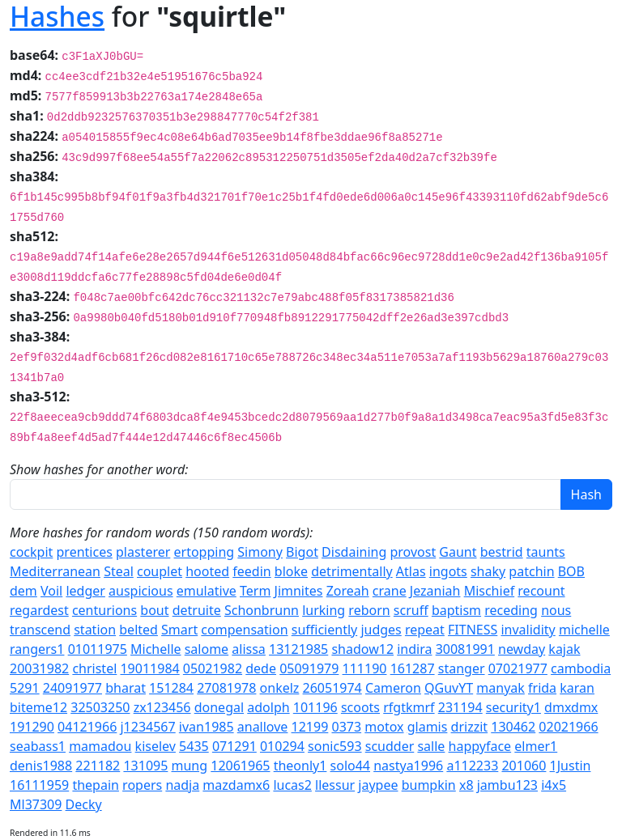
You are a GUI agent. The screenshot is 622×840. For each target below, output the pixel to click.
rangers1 (37, 649)
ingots (448, 571)
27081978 (226, 688)
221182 (98, 766)
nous (556, 610)
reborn (369, 610)
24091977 (72, 688)
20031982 (39, 668)
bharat (126, 688)
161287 (413, 668)
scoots (360, 707)
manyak (501, 688)
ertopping (204, 552)
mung (190, 766)
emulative (207, 591)
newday (522, 649)
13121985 (298, 649)
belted (138, 630)
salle (431, 746)
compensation (244, 630)
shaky (488, 571)
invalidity (528, 630)
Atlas (411, 571)
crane (390, 591)
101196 (315, 707)
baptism (456, 610)
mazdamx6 (236, 785)
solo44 (350, 766)
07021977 (518, 668)
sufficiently (324, 630)
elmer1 (536, 746)
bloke (291, 571)
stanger (462, 668)
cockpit (31, 552)
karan (577, 688)
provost (413, 552)
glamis (428, 727)
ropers (142, 785)
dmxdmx (571, 707)
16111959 (39, 785)
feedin (251, 571)
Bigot (302, 552)
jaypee (378, 785)
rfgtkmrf (409, 707)
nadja (182, 785)
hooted (207, 571)
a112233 (472, 766)
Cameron (393, 688)
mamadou (100, 746)
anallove (263, 727)
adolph (268, 707)
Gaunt (458, 552)
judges (381, 630)
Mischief (490, 591)
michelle (584, 630)
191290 (32, 727)
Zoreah (348, 591)
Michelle (156, 649)
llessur (335, 785)
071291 (234, 746)
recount (541, 591)
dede (261, 668)
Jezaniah (435, 591)
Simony (260, 552)
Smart (179, 630)
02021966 (568, 727)
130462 (513, 727)
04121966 (87, 727)
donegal (219, 707)
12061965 (240, 766)
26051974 (332, 688)
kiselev (155, 746)
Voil (51, 591)
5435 (194, 746)
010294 (282, 746)
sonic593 (335, 746)
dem (23, 591)
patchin (531, 571)
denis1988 (41, 766)
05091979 (309, 668)
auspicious (141, 591)
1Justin (571, 766)
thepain (96, 785)
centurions (104, 610)
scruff (411, 610)
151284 (171, 688)
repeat (425, 630)
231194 (460, 707)
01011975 (98, 649)
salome (207, 649)
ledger (85, 591)
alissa (249, 649)
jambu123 (507, 785)
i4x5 (554, 785)
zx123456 (162, 707)
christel (94, 668)
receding (511, 610)
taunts (546, 552)
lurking (324, 610)
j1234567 (147, 727)
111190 (365, 668)
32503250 (100, 707)
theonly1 (300, 766)
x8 (466, 785)
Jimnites (299, 591)
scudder (390, 746)
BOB (571, 571)
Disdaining (354, 552)
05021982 (213, 668)
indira (414, 649)
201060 (524, 766)
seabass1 (38, 746)
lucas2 (292, 785)
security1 (513, 707)
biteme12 (38, 707)
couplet (160, 571)
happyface (480, 746)
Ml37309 (36, 804)
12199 (310, 727)
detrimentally (351, 571)
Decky (84, 804)
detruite (197, 610)
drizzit (470, 727)
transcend (40, 630)
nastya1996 (408, 766)
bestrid (502, 552)
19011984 (149, 668)
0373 (346, 727)
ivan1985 (207, 727)
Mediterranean (55, 571)
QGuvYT (449, 688)
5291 (25, 688)
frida (542, 688)
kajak (564, 649)
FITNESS (473, 630)
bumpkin (429, 785)
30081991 (465, 649)
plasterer (143, 552)
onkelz (280, 688)
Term (255, 591)
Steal (119, 571)
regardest (39, 610)
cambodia (581, 668)
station (95, 630)
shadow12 (362, 649)
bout (154, 610)
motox (384, 727)
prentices (85, 552)
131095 (145, 766)
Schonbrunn (262, 610)
